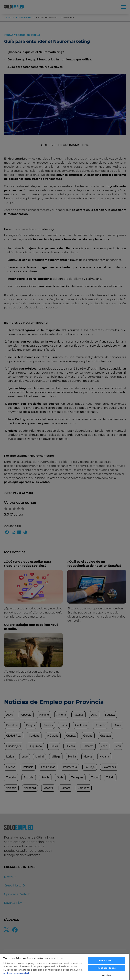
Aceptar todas (107, 960)
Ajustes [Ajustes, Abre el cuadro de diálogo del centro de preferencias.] (107, 975)
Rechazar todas (107, 968)
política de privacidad (16, 973)
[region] (64, 967)
